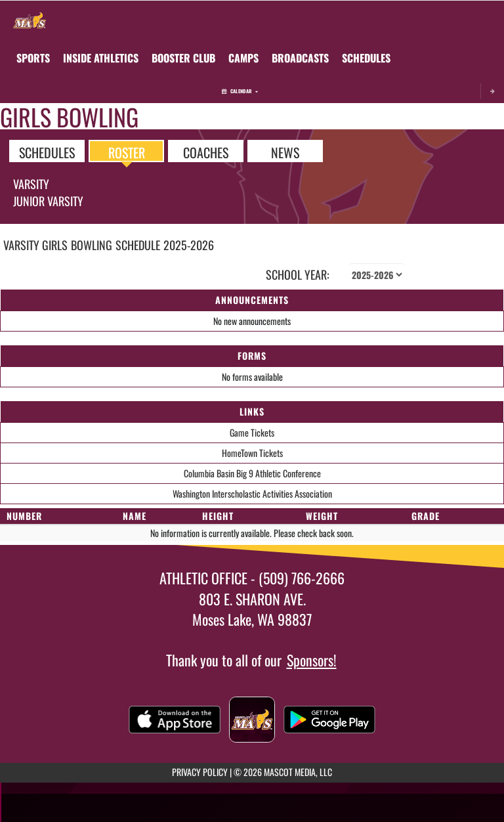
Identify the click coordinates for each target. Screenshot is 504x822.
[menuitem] (183, 58)
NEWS (285, 152)
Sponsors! (312, 660)
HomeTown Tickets (252, 453)
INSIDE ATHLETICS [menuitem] (101, 58)
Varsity (31, 184)
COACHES (206, 152)
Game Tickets (252, 432)
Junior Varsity (48, 201)
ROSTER (127, 152)
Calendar (240, 91)
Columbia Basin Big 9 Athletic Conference (252, 473)
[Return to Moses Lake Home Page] (30, 17)
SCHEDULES (47, 152)
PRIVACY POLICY (200, 772)
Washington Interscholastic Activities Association (252, 493)
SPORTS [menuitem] (33, 58)
